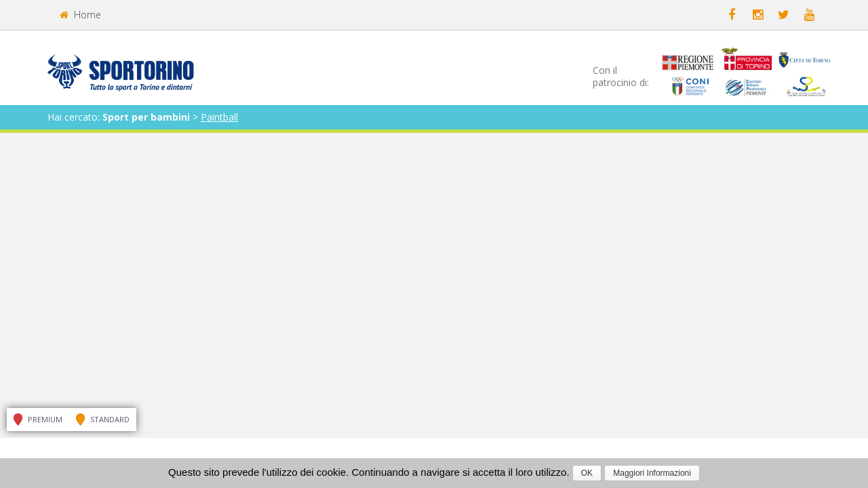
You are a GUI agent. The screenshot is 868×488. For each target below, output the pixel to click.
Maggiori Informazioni (652, 473)
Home (80, 15)
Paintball (219, 117)
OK (587, 473)
